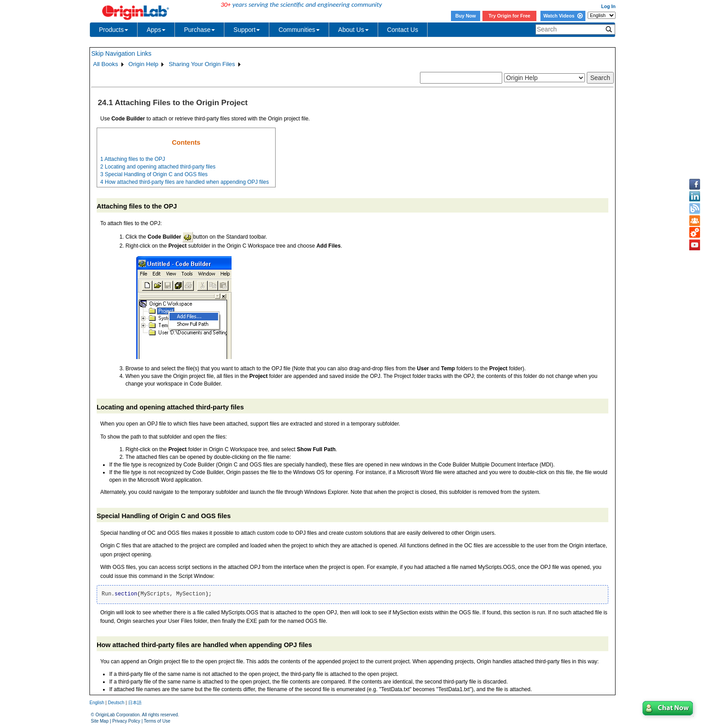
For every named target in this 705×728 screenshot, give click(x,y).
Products (114, 30)
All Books (106, 64)
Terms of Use (157, 721)
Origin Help (144, 64)
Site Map (100, 721)
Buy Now (466, 16)
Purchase (199, 30)
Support (247, 30)
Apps (156, 30)
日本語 (135, 703)
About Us (353, 30)
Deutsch (116, 703)
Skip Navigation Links (121, 53)
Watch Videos (563, 16)
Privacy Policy (126, 721)
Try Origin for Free (510, 16)
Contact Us (403, 30)
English (97, 703)
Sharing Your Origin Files (202, 64)
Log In (608, 6)
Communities (299, 30)
